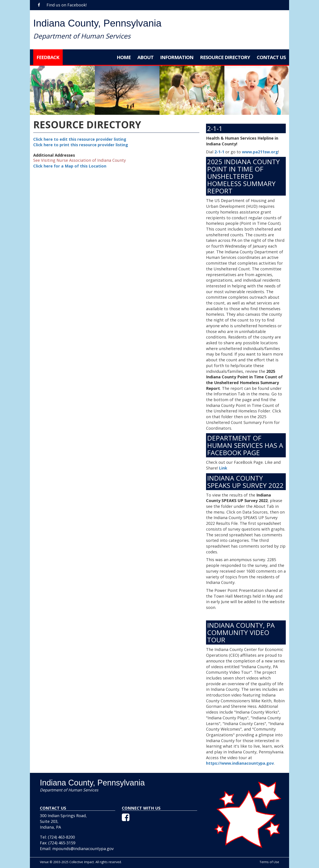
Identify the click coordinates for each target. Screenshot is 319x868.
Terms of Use (269, 862)
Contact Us (271, 57)
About (145, 57)
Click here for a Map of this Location (70, 166)
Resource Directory (225, 57)
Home (124, 57)
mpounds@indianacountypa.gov (83, 849)
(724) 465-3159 (62, 843)
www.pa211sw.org (260, 152)
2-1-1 (219, 152)
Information (177, 57)
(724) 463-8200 (61, 837)
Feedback (48, 57)
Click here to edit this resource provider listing (80, 139)
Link (223, 468)
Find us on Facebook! (62, 5)
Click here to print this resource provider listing (81, 145)
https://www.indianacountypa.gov (240, 763)
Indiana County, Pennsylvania (97, 23)
